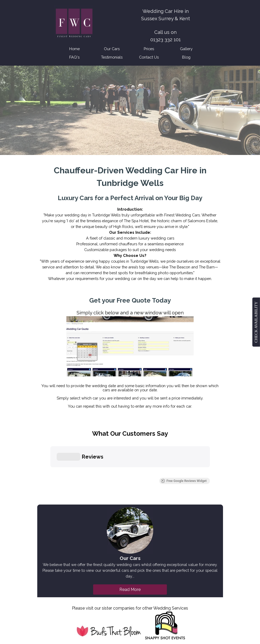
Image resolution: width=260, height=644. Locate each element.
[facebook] (108, 588)
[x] (122, 588)
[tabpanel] (166, 32)
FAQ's (74, 57)
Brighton (136, 608)
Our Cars (112, 49)
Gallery (186, 49)
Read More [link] (130, 512)
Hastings (124, 614)
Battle (92, 619)
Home (75, 49)
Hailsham (117, 608)
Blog (186, 57)
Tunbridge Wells (100, 614)
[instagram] (137, 588)
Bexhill (141, 614)
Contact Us (149, 57)
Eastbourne (96, 608)
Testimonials (112, 57)
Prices (149, 49)
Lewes (106, 619)
